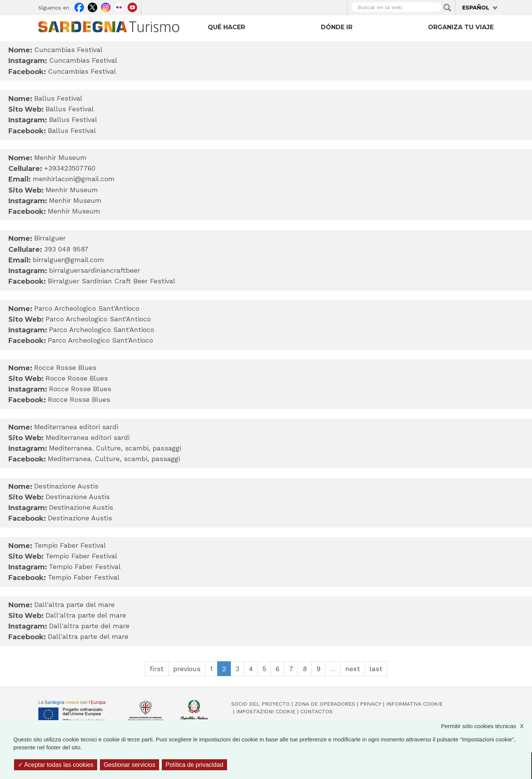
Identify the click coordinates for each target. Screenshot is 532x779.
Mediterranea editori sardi (88, 437)
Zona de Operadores (325, 704)
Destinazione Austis (78, 497)
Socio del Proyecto (260, 704)
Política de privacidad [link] (194, 765)
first (157, 669)
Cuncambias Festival (83, 60)
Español (476, 8)
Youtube (132, 6)
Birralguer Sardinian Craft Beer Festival (112, 281)
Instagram (106, 6)
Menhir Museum (72, 190)
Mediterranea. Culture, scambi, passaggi (115, 448)
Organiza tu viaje (461, 27)
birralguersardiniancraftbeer (95, 270)
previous (187, 669)
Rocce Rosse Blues (77, 378)
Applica (447, 8)
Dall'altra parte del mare (86, 615)
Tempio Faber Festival (81, 556)
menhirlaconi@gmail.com (74, 179)
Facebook (79, 6)
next (353, 669)
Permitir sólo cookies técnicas (486, 726)
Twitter (92, 6)
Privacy (371, 704)
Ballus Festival (70, 109)
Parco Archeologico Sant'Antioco (98, 319)
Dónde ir (337, 27)
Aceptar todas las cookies (56, 765)
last (376, 669)
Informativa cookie (414, 704)
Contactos (317, 711)
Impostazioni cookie (266, 711)
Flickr (119, 6)
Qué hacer (226, 27)
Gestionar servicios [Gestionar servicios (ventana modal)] (129, 765)
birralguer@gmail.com (68, 260)
